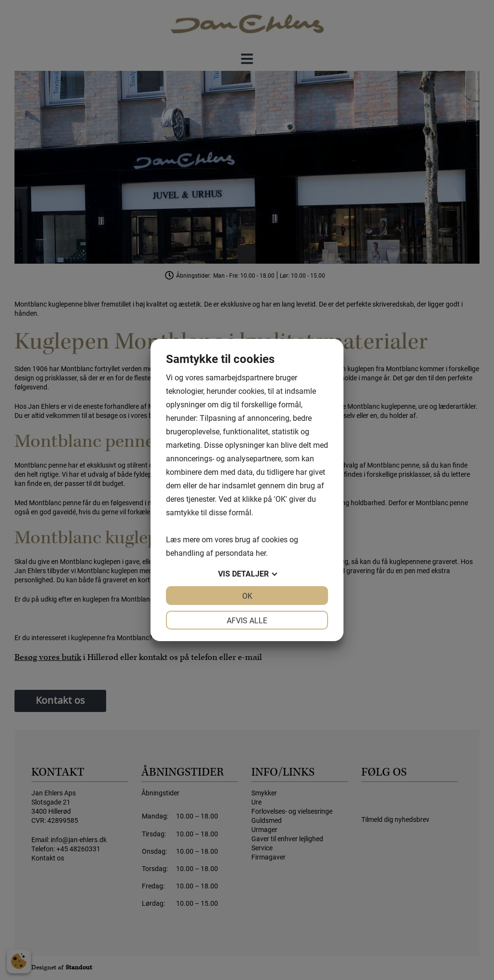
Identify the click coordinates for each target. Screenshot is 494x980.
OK (247, 596)
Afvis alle (247, 620)
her (261, 553)
